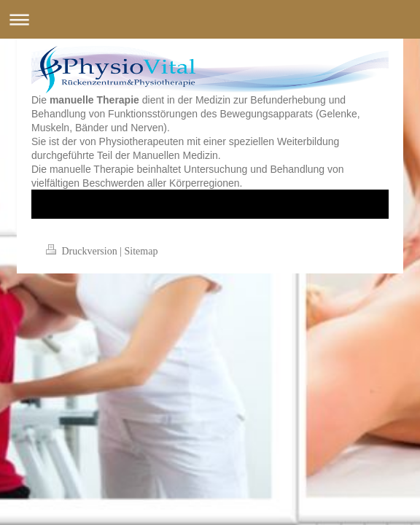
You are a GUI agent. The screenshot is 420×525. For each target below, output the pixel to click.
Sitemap (141, 251)
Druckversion (83, 251)
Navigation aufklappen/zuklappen (210, 19)
